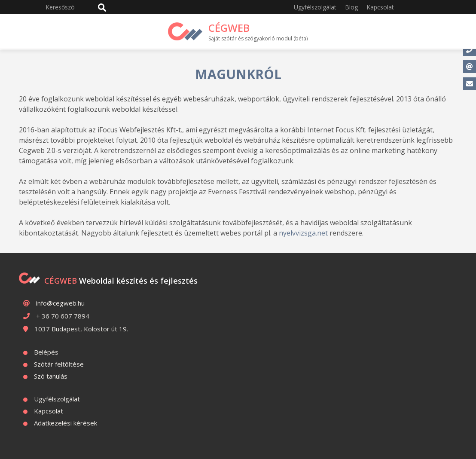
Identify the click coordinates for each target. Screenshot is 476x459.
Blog (351, 7)
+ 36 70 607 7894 (63, 316)
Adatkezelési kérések (66, 423)
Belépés (46, 352)
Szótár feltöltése (59, 364)
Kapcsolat (380, 7)
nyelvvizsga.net (303, 233)
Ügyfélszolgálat (315, 7)
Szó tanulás (51, 376)
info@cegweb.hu (60, 303)
